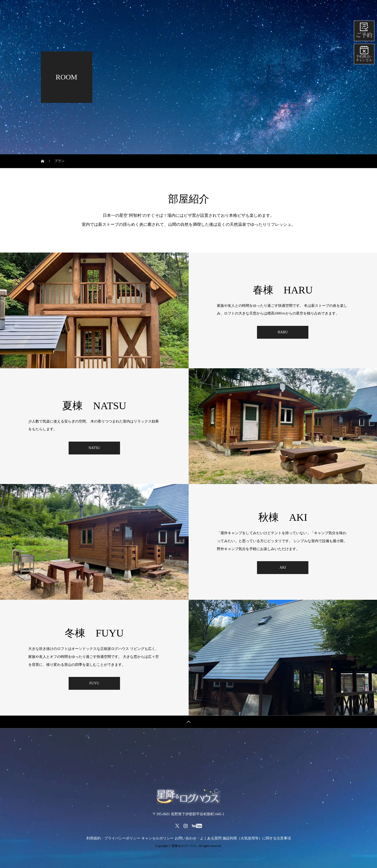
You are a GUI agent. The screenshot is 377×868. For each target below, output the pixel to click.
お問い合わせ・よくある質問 (198, 838)
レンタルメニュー (196, 9)
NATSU (94, 448)
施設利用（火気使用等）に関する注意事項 (257, 838)
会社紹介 (322, 9)
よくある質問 (290, 9)
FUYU (94, 683)
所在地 (259, 9)
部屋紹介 (232, 9)
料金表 (162, 9)
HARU (283, 332)
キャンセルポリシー (158, 838)
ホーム (137, 9)
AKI (283, 567)
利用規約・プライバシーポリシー (113, 838)
